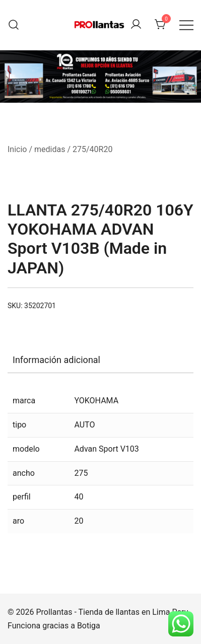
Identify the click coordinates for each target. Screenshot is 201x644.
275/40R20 (92, 149)
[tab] (100, 360)
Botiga (89, 626)
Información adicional (56, 360)
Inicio (17, 149)
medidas (50, 149)
